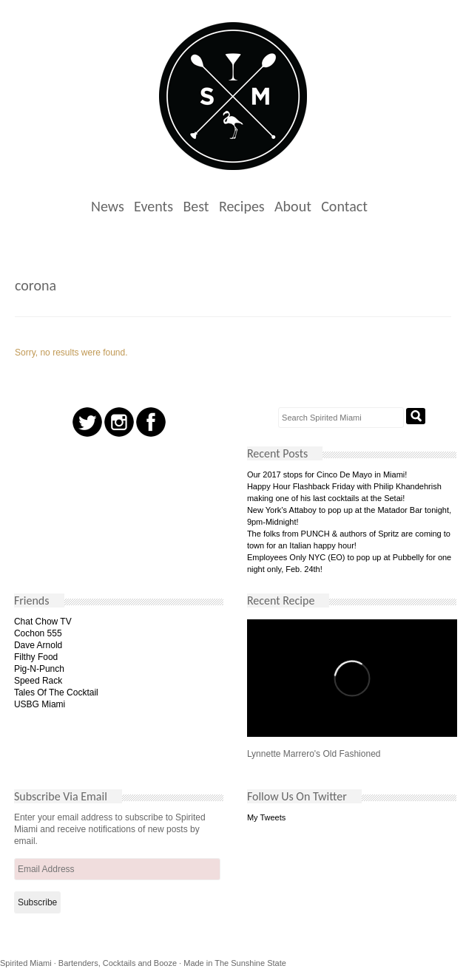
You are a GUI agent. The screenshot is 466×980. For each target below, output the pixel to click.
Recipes (242, 206)
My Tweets (266, 817)
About (293, 206)
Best (196, 206)
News (108, 206)
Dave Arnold (38, 645)
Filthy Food (36, 657)
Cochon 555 (38, 633)
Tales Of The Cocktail (56, 693)
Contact (344, 206)
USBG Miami (40, 704)
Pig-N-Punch (39, 669)
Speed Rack (38, 681)
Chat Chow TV (43, 622)
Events (153, 206)
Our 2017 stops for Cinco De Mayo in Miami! (327, 474)
